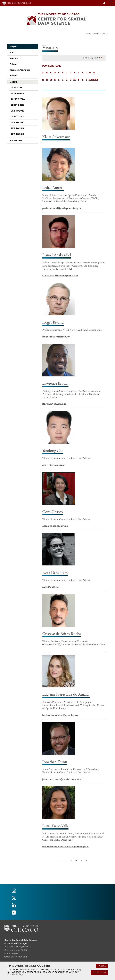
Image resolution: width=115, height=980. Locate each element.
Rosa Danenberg (55, 572)
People (13, 47)
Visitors (13, 82)
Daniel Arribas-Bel (57, 255)
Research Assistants (20, 70)
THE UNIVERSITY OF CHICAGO (17, 3)
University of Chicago (15, 943)
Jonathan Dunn (55, 762)
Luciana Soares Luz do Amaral (66, 694)
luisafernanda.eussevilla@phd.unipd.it (66, 847)
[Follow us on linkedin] (14, 906)
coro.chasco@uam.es (55, 526)
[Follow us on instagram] (14, 892)
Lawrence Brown (55, 383)
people (96, 33)
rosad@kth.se (51, 587)
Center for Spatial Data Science (21, 940)
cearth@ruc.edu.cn (54, 465)
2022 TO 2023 (18, 105)
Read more (99, 973)
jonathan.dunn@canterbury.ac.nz (63, 779)
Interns (13, 76)
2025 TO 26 (17, 88)
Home (88, 33)
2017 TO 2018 (17, 134)
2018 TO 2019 (17, 128)
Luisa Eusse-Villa (55, 826)
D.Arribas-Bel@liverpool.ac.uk (60, 276)
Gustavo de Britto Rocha (62, 634)
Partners (14, 58)
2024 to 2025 (17, 93)
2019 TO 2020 (18, 122)
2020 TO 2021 (18, 117)
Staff (12, 52)
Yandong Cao (53, 450)
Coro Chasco (53, 512)
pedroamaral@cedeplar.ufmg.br (62, 208)
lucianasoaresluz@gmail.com (60, 715)
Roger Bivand (53, 322)
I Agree (102, 966)
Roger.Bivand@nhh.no (56, 337)
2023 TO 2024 (18, 99)
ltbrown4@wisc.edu (54, 404)
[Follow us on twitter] (14, 899)
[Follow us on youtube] (14, 914)
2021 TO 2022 (18, 111)
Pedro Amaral (53, 187)
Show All (93, 80)
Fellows (13, 64)
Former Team (16, 140)
